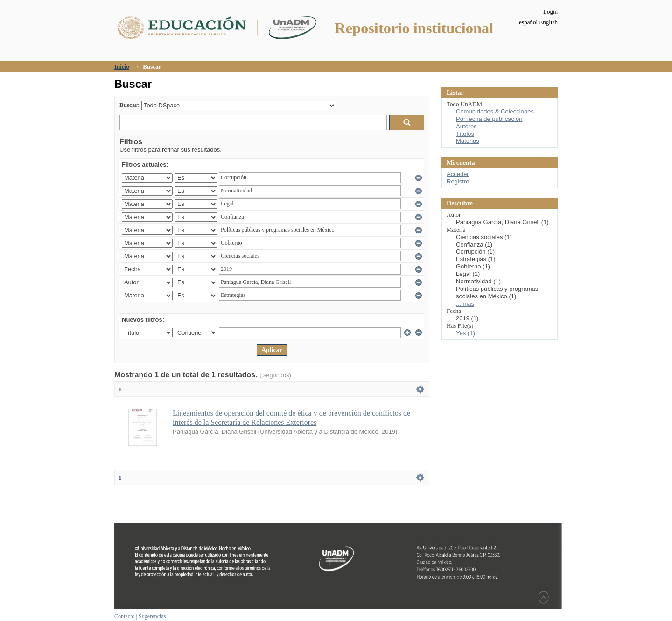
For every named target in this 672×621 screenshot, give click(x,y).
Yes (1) (465, 333)
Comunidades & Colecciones (495, 111)
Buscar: (129, 105)
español (528, 22)
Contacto (125, 616)
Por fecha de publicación (489, 119)
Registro (458, 181)
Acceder (458, 174)
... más (465, 304)
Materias (468, 141)
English (548, 22)
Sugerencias (152, 616)
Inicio (122, 67)
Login (550, 11)
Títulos (465, 134)
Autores (466, 126)
